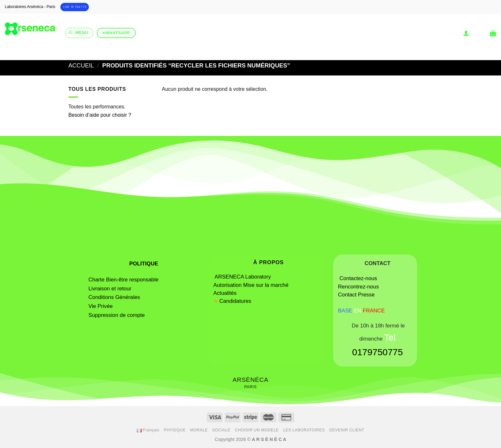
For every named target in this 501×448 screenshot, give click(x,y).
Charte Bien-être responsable (123, 280)
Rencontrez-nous (358, 287)
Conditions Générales (114, 297)
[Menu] (79, 33)
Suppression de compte (117, 315)
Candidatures (235, 301)
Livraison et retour (110, 289)
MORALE (199, 430)
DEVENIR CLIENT (347, 430)
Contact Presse (356, 295)
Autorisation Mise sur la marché (251, 285)
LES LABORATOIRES (304, 430)
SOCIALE (221, 430)
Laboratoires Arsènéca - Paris (30, 7)
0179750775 (378, 352)
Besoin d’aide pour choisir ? (100, 115)
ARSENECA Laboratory (244, 277)
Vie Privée (101, 306)
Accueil (81, 65)
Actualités (225, 293)
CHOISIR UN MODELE (257, 430)
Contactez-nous (358, 278)
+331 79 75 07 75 (75, 7)
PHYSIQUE (175, 430)
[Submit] (275, 52)
